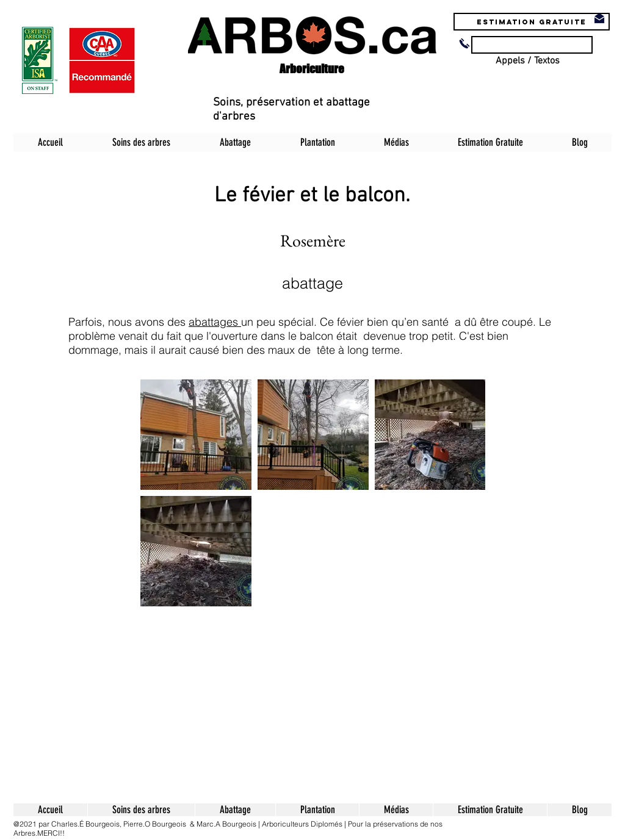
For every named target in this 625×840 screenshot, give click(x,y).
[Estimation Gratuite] (532, 22)
